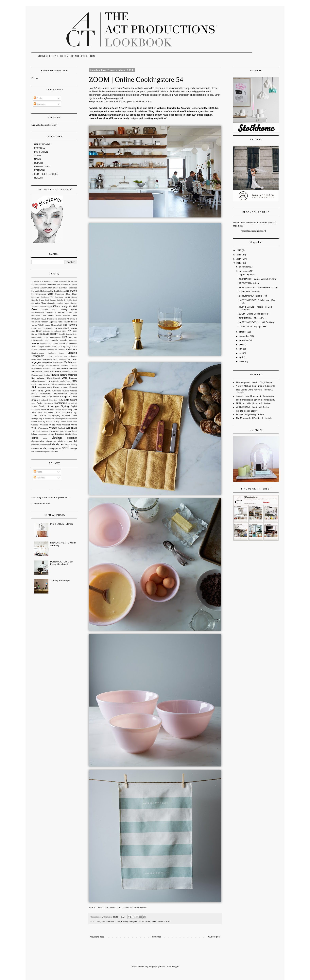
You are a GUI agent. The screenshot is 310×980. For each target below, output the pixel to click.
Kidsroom (71, 349)
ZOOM (167, 921)
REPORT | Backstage (249, 283)
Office (65, 378)
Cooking (125, 921)
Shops (34, 400)
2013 (239, 263)
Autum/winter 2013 (49, 288)
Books (74, 297)
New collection (38, 378)
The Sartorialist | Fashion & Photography (255, 400)
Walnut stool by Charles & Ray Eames (49, 422)
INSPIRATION (41, 152)
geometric (35, 445)
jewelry (43, 445)
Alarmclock (63, 282)
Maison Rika (58, 363)
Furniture (58, 328)
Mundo (74, 372)
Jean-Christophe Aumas (41, 347)
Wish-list (66, 425)
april (241, 357)
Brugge (53, 300)
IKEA (65, 337)
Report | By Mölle (247, 275)
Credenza (50, 313)
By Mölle (68, 300)
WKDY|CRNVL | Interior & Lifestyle (253, 407)
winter (55, 452)
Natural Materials (69, 375)
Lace (62, 353)
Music (41, 375)
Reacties (39, 104)
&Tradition (35, 282)
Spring (40, 403)
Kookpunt (52, 353)
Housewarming (55, 337)
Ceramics (36, 303)
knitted (67, 445)
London (49, 356)
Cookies (54, 310)
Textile (34, 413)
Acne (56, 282)
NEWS (37, 159)
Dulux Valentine (63, 316)
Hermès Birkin (71, 334)
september (244, 336)
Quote (47, 391)
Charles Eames (63, 303)
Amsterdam (51, 285)
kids (52, 444)
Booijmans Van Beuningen (52, 297)
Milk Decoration (60, 369)
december (244, 267)
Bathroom (62, 291)
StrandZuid (73, 403)
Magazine (47, 362)
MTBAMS (62, 359)
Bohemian (35, 297)
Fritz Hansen (47, 328)
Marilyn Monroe (45, 366)
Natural (55, 375)
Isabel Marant (59, 344)
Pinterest (42, 387)
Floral (64, 325)
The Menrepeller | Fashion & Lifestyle (254, 418)
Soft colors (70, 400)
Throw (70, 413)
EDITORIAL (40, 170)
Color (35, 309)
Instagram (73, 340)
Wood (160, 921)
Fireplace (46, 325)
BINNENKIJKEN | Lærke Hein (253, 296)
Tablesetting (67, 410)
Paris (68, 381)
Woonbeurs (43, 428)
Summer (45, 409)
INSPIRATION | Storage (62, 524)
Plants (56, 387)
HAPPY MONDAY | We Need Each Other (258, 287)
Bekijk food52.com (99, 102)
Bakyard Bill (36, 291)
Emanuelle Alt (63, 319)
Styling (65, 406)
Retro (59, 391)
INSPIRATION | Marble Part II (253, 318)
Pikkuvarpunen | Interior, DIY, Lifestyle (254, 382)
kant (48, 445)
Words (53, 428)
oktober (243, 332)
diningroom (51, 441)
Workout (62, 428)
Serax (43, 397)
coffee (118, 921)
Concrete (44, 310)
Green (39, 331)
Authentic (35, 288)
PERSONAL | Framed (249, 292)
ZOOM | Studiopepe (60, 580)
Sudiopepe (36, 410)
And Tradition (62, 285)
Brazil (47, 300)
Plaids (50, 387)
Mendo (74, 366)
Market (56, 365)
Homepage (156, 937)
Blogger (175, 967)
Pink (34, 387)
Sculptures (36, 397)
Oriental (34, 381)
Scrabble (73, 394)
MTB (55, 359)
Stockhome (60, 403)
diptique (62, 441)
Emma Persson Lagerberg (46, 322)
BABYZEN (63, 288)
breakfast (110, 921)
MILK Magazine (44, 359)
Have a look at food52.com (104, 118)
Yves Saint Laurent (39, 431)
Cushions (60, 313)
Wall (66, 419)
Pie (76, 384)
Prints (40, 391)
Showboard (43, 400)
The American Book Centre (55, 413)
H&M (64, 331)
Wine (154, 921)
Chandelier (51, 303)
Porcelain (65, 387)
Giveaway (72, 328)
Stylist (74, 406)
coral (45, 438)
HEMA (74, 331)
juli (241, 345)
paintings (51, 448)
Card (75, 300)
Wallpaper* (73, 419)
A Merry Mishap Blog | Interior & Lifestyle (256, 386)
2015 (239, 255)
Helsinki (62, 334)
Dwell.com (36, 319)
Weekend (44, 425)
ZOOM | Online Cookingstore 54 (254, 314)
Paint (52, 381)
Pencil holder (37, 384)
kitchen (148, 921)
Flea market (56, 325)
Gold (33, 331)
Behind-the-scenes (39, 294)
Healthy (54, 334)
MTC (69, 359)
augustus (244, 340)
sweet (34, 452)
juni (241, 349)
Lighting (72, 353)
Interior (35, 343)
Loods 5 (58, 356)
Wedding (35, 425)
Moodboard (55, 371)
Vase (75, 416)
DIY (75, 313)
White (52, 425)
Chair (43, 303)
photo (58, 448)
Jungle (69, 347)
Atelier (74, 285)
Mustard (47, 375)
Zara (62, 431)
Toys (75, 413)
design (57, 438)
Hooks (40, 337)
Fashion (68, 322)
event (70, 441)
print (65, 448)
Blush (74, 294)
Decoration (36, 316)
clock (75, 434)
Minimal (73, 369)
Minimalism (37, 371)
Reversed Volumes (69, 391)
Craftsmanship (38, 313)
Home (34, 337)
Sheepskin (65, 397)
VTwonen (66, 416)
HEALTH (38, 178)
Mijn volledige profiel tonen (44, 125)
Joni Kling (61, 347)
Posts (38, 98)
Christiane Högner (46, 306)
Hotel (46, 337)
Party (74, 381)
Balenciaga (45, 291)
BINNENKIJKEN (42, 166)
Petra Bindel (48, 384)
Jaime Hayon (71, 344)
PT (47, 381)
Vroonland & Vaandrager (54, 419)
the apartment (47, 452)
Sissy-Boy (53, 400)
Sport (34, 403)
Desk (44, 316)
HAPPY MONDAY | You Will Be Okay (256, 322)
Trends (43, 416)
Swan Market (56, 410)
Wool (34, 428)
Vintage (35, 419)
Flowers (72, 325)
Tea (75, 409)
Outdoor (42, 381)
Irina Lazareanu (46, 344)
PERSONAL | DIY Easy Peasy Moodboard (61, 563)
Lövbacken (73, 356)
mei (241, 353)
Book (67, 297)
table (38, 452)
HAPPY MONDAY (43, 144)
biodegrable (43, 434)
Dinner (141, 921)
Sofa (61, 400)
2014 (239, 259)
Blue (68, 294)
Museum (35, 375)
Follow (35, 78)
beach (75, 431)
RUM (54, 391)
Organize (73, 378)
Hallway (34, 334)
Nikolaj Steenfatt (53, 378)
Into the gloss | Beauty (247, 411)
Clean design (61, 306)
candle (68, 434)
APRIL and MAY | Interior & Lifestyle (253, 403)
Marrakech (65, 365)
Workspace (71, 428)
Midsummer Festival (41, 369)
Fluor (34, 328)
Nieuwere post (97, 937)
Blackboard (60, 294)
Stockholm (49, 403)
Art (70, 284)
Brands (34, 300)
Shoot (74, 397)
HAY (69, 331)
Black (51, 294)
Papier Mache (60, 381)
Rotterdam (45, 394)
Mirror (46, 372)
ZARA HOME (53, 431)
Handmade (44, 334)
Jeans (54, 347)
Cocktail (73, 306)
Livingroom (38, 356)
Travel (34, 416)
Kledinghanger (38, 353)
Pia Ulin (70, 384)
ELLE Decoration (49, 319)
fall (76, 441)
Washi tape (72, 422)
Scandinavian (60, 394)
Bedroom (72, 291)
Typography (54, 416)
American (42, 285)
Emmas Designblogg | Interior (250, 414)
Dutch (74, 316)
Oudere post (214, 937)
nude (43, 448)
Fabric (61, 322)
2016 (239, 250)
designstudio (38, 441)
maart (242, 361)
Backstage (73, 288)
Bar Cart (54, 291)
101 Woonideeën (47, 282)
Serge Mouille (53, 397)
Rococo (34, 394)
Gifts (65, 328)
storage (73, 448)
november (244, 271)
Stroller (34, 406)
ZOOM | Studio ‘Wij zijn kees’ (252, 326)
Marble (68, 362)
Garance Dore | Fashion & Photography (255, 396)
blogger (51, 434)
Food (39, 328)
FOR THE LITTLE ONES (46, 174)
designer (133, 921)
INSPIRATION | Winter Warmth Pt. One (257, 279)
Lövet (34, 359)
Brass (41, 300)
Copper (73, 309)
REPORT (39, 163)
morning (74, 445)
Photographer (60, 384)
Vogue (41, 419)
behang (34, 434)
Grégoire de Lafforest (52, 331)
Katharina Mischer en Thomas (52, 350)
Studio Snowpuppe (49, 406)
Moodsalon (66, 372)
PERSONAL (40, 148)
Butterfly (60, 300)
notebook (35, 448)
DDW (69, 313)
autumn (68, 431)
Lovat (65, 356)
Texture (40, 413)
